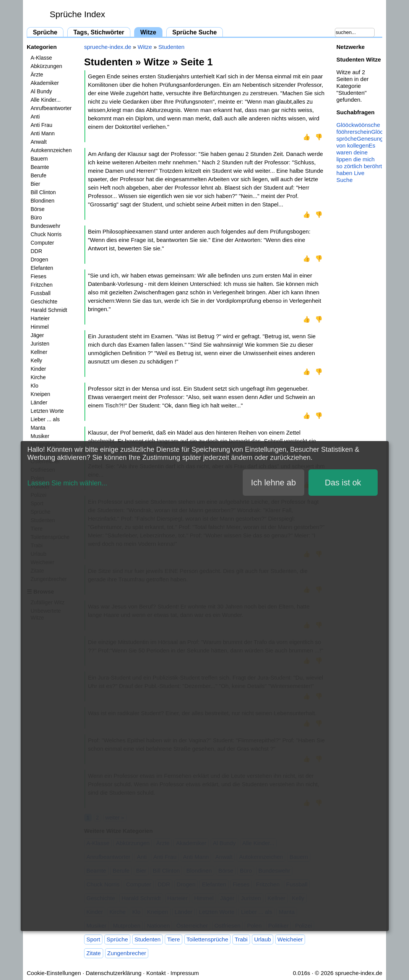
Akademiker (45, 83)
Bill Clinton (43, 192)
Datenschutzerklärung (114, 973)
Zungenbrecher (127, 953)
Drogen (39, 260)
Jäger (37, 335)
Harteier (40, 318)
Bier (35, 184)
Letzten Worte (47, 411)
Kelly (36, 360)
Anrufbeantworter (51, 108)
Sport (93, 939)
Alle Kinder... (46, 100)
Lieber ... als (45, 419)
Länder (39, 402)
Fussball (41, 293)
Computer (42, 243)
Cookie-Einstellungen (54, 973)
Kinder (38, 369)
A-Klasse (41, 58)
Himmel (40, 327)
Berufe (38, 175)
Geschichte (44, 302)
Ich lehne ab (273, 483)
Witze (148, 32)
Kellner (39, 352)
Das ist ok (343, 483)
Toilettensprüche (207, 939)
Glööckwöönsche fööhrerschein (358, 128)
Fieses (38, 276)
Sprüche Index (77, 14)
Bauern (39, 159)
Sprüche (45, 32)
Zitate (94, 953)
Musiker (40, 436)
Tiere (174, 939)
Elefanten (42, 268)
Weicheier (290, 939)
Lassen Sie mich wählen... (67, 483)
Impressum (185, 973)
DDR (36, 251)
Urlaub (263, 939)
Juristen (40, 344)
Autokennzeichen (51, 150)
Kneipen (40, 394)
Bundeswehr (45, 226)
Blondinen (42, 201)
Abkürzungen (46, 66)
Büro (36, 217)
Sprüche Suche (195, 32)
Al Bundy (41, 91)
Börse (38, 209)
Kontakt (156, 973)
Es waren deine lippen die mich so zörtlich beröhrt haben (359, 159)
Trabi (241, 939)
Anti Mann (43, 133)
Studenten (171, 47)
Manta (38, 428)
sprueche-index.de (108, 47)
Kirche (38, 377)
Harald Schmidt (49, 310)
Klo (34, 386)
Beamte (40, 167)
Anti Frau (41, 125)
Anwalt (39, 142)
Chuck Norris (46, 234)
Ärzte (37, 75)
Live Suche (350, 176)
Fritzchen (42, 285)
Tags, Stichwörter (99, 32)
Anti (35, 117)
